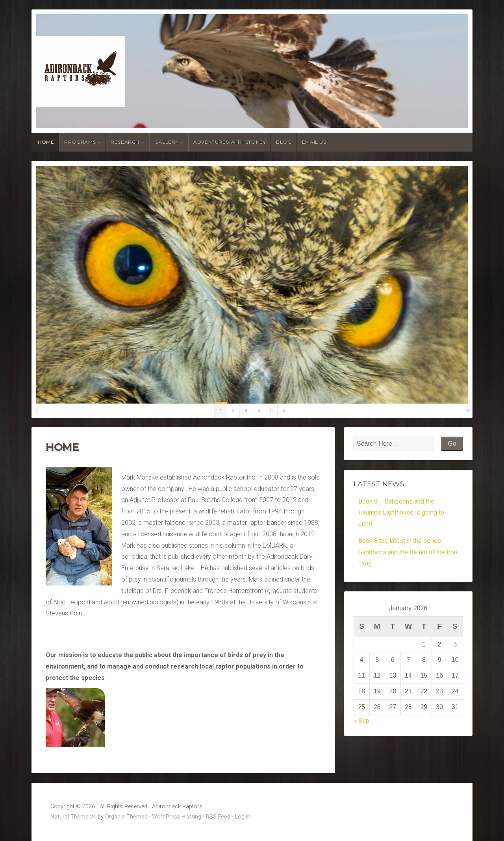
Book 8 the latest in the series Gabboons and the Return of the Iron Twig (408, 552)
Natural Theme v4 (73, 817)
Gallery (166, 142)
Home (46, 142)
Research (125, 142)
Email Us (314, 142)
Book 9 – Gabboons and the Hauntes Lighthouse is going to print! (401, 513)
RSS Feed (218, 817)
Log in (243, 817)
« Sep (361, 721)
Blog (284, 142)
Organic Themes (126, 817)
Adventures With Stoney (230, 142)
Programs (80, 142)
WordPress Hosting (177, 817)
